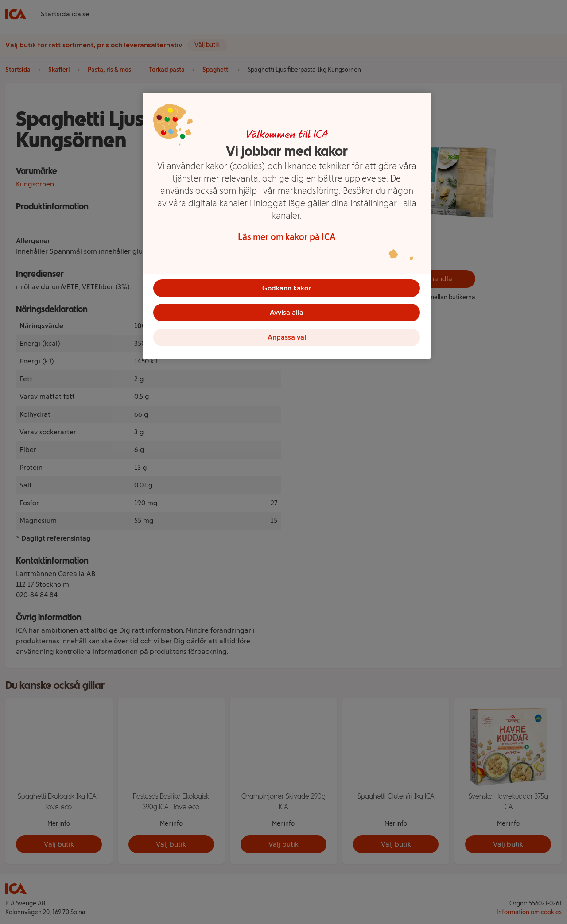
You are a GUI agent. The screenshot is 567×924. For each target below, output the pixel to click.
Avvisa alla (287, 313)
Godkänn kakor (287, 288)
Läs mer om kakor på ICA (287, 237)
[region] (287, 226)
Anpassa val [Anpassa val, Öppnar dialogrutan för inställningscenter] (287, 338)
